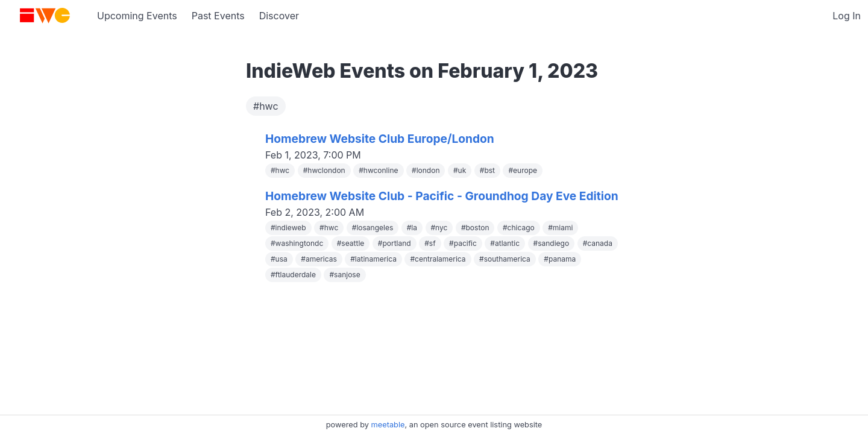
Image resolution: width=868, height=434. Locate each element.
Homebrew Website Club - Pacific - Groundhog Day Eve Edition (442, 196)
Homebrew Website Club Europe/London (380, 139)
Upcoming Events (137, 16)
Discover (279, 16)
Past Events (218, 16)
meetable (388, 425)
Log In (847, 16)
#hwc (266, 106)
